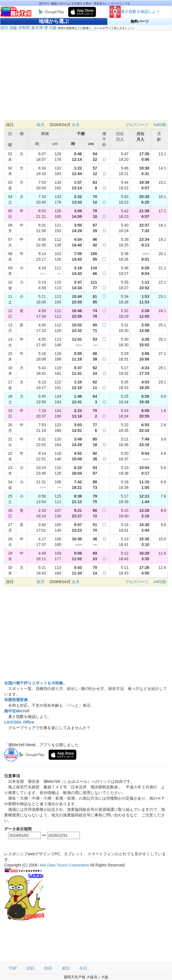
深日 (4, 28)
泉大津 (37, 28)
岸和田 (24, 28)
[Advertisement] (86, 78)
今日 (83, 968)
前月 (41, 125)
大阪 (53, 28)
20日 (48, 968)
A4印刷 (160, 125)
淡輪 (13, 28)
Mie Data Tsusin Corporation (64, 865)
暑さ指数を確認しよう (135, 11)
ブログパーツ (137, 125)
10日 (31, 968)
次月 (76, 125)
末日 (66, 968)
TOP (13, 968)
